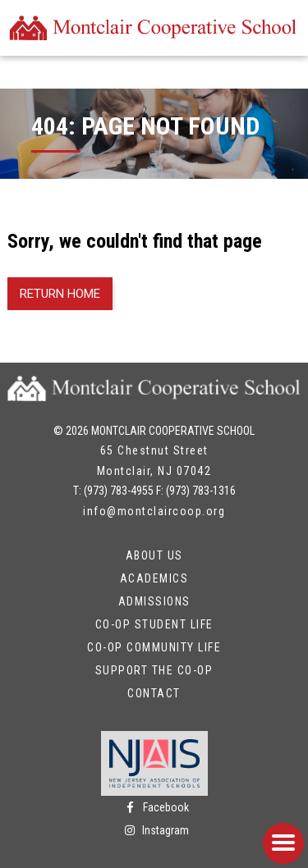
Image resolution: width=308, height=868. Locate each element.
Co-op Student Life (154, 624)
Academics (154, 578)
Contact (154, 693)
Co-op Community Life (154, 647)
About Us (154, 555)
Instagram (154, 830)
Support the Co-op (154, 670)
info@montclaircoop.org (154, 511)
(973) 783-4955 (119, 491)
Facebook (154, 807)
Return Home (60, 294)
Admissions (154, 601)
